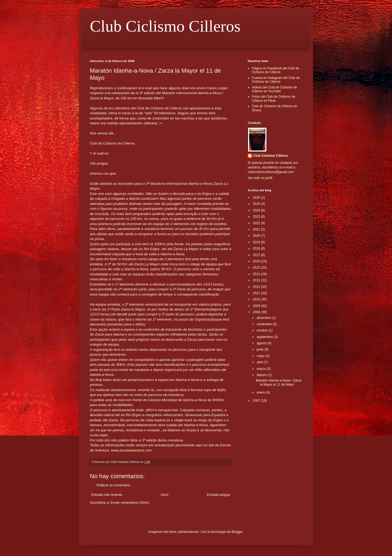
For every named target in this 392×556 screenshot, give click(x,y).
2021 (257, 229)
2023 (257, 217)
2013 (257, 280)
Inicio (165, 495)
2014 (257, 274)
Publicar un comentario (113, 485)
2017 (257, 255)
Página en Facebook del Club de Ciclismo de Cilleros (275, 70)
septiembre (265, 337)
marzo (262, 369)
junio (261, 349)
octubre (263, 330)
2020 (257, 236)
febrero (262, 375)
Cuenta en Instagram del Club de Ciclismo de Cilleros (276, 80)
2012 (257, 287)
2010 (257, 299)
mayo (261, 356)
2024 (257, 210)
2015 (257, 268)
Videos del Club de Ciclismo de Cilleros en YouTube (274, 89)
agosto (262, 343)
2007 (257, 401)
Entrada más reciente (107, 495)
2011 (257, 293)
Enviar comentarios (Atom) (130, 503)
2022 (257, 223)
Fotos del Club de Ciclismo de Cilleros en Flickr (273, 99)
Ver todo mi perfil (260, 178)
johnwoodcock (188, 532)
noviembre (265, 324)
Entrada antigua (218, 495)
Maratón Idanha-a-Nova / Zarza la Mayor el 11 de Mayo (279, 382)
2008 (257, 312)
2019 (257, 242)
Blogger (237, 532)
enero (261, 392)
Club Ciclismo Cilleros (165, 26)
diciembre (264, 318)
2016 (257, 261)
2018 (257, 248)
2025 (257, 204)
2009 (257, 306)
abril (260, 362)
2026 (257, 198)
